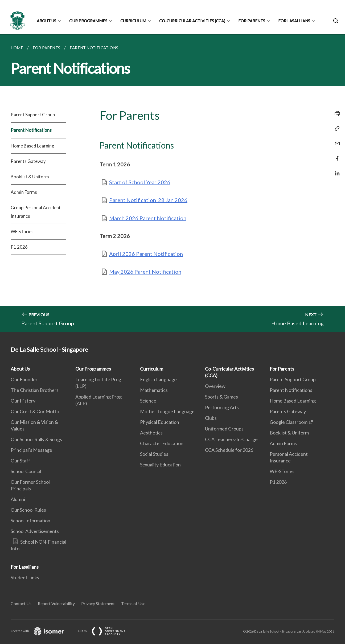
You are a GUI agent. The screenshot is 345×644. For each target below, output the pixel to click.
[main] (172, 183)
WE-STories (282, 471)
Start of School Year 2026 (140, 182)
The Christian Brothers (35, 390)
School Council (26, 471)
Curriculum (133, 21)
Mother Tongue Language (167, 411)
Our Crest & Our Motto (35, 411)
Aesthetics (151, 433)
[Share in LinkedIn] (336, 170)
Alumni (18, 499)
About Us (46, 21)
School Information (30, 520)
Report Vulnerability (56, 603)
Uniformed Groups (224, 429)
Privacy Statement (98, 603)
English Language (158, 379)
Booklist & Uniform (30, 177)
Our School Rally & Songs (36, 439)
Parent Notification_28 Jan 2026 (148, 200)
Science (148, 401)
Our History (23, 401)
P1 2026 (19, 247)
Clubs (211, 418)
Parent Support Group (33, 115)
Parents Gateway (28, 161)
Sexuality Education (160, 465)
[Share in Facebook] (336, 155)
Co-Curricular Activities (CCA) (192, 21)
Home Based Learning (32, 146)
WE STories (22, 231)
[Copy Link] (336, 129)
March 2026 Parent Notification (148, 218)
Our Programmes (88, 21)
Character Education (162, 443)
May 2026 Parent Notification (145, 272)
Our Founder (24, 379)
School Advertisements (35, 531)
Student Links (25, 577)
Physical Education (160, 422)
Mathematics (154, 390)
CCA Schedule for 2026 (229, 450)
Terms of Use (133, 603)
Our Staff (20, 461)
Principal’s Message (31, 450)
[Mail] (336, 140)
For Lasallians (294, 21)
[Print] (336, 114)
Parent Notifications (31, 130)
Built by (105, 631)
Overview (215, 386)
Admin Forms (24, 192)
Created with (42, 631)
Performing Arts (222, 407)
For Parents (252, 21)
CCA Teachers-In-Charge (231, 439)
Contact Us (21, 603)
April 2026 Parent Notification (146, 254)
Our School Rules (28, 510)
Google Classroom (289, 422)
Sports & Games (221, 397)
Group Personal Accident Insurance (36, 212)
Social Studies (154, 454)
